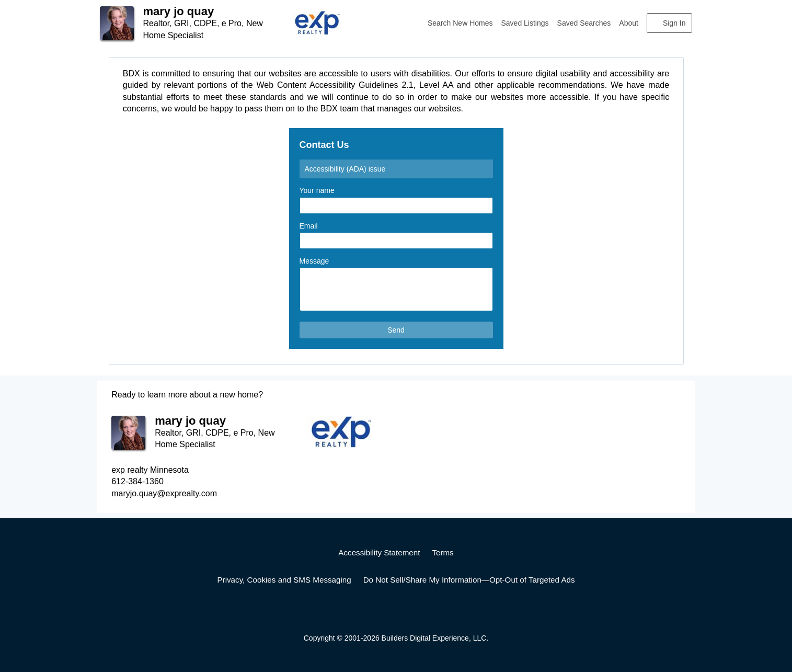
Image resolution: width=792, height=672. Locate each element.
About (629, 23)
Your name (317, 190)
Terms (443, 553)
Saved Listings (525, 23)
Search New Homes (460, 23)
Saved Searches (584, 23)
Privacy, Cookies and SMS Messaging (284, 580)
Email (309, 226)
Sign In (674, 23)
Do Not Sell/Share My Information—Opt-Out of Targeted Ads (469, 580)
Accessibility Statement (379, 553)
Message (314, 261)
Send (396, 330)
